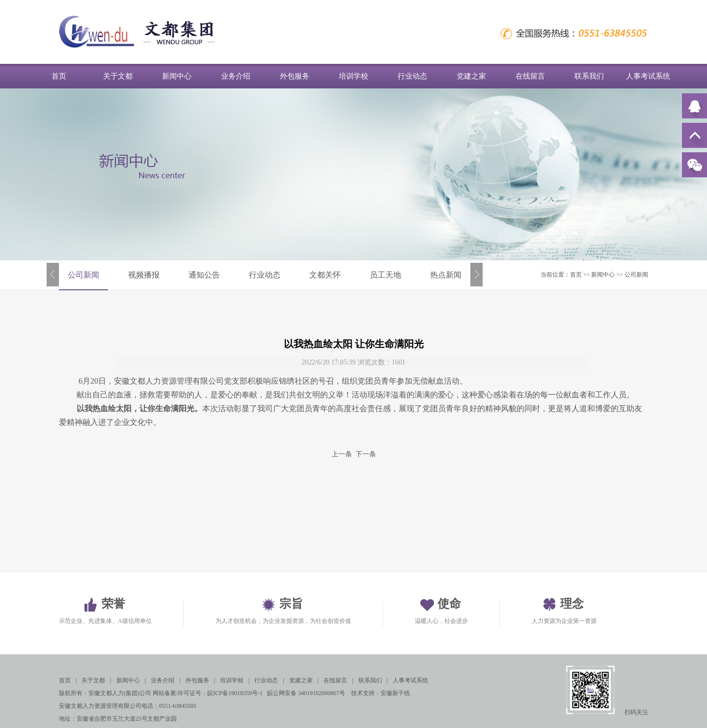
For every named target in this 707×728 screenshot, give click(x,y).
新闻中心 (177, 76)
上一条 (342, 454)
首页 (59, 76)
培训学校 (353, 76)
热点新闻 (446, 275)
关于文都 (118, 76)
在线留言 (530, 76)
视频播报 (144, 275)
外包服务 (295, 76)
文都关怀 (325, 275)
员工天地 (385, 275)
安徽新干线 (395, 693)
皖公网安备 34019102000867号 (306, 693)
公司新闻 (83, 275)
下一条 (366, 454)
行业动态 (412, 76)
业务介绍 (236, 76)
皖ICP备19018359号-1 (235, 693)
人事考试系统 (648, 76)
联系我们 (589, 76)
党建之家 (471, 76)
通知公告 (204, 275)
